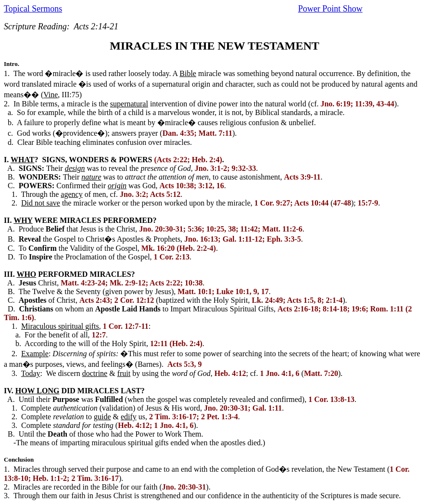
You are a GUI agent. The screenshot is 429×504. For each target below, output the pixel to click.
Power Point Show (330, 9)
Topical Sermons (33, 9)
